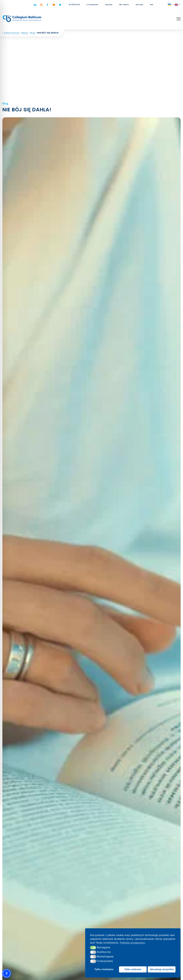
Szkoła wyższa (12, 34)
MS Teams (124, 4)
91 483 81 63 (74, 4)
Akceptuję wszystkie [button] (162, 969)
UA (171, 5)
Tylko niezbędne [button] (104, 969)
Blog (33, 34)
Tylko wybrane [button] (133, 969)
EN (178, 5)
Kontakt (140, 4)
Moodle (109, 4)
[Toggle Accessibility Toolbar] (7, 973)
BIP (152, 4)
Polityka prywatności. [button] (133, 943)
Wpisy (25, 34)
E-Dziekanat (92, 4)
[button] (93, 948)
